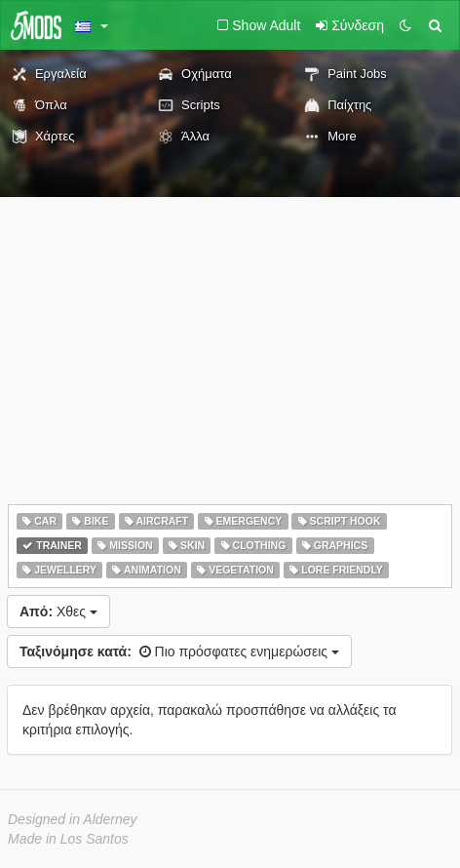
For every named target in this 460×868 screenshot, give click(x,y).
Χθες (58, 612)
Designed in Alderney (73, 819)
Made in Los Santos (68, 839)
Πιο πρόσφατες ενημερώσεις (179, 651)
